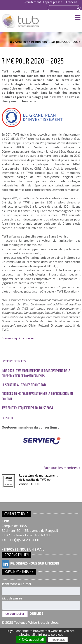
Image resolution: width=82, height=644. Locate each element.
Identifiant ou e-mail (17, 584)
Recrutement (32, 2)
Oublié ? (37, 614)
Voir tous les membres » (62, 468)
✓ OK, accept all (31, 640)
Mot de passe (12, 598)
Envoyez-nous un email (23, 550)
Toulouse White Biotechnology (20, 21)
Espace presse (53, 2)
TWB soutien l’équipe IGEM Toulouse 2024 (27, 408)
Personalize (58, 640)
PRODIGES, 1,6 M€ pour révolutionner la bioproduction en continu (37, 397)
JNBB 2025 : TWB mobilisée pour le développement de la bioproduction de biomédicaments (36, 374)
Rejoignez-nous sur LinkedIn (30, 564)
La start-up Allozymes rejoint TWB (24, 385)
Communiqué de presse (18, 338)
